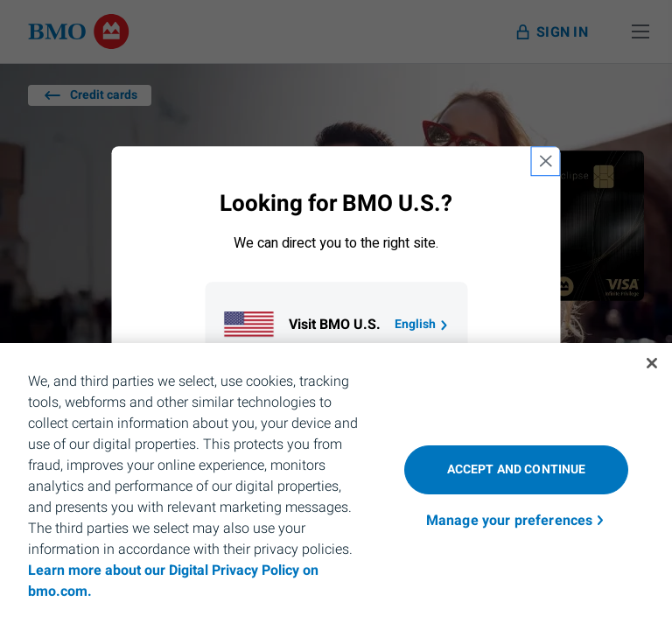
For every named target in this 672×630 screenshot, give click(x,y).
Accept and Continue (517, 469)
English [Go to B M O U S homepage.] (422, 324)
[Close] (652, 363)
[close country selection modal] (546, 161)
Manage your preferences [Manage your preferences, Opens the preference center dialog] (510, 521)
